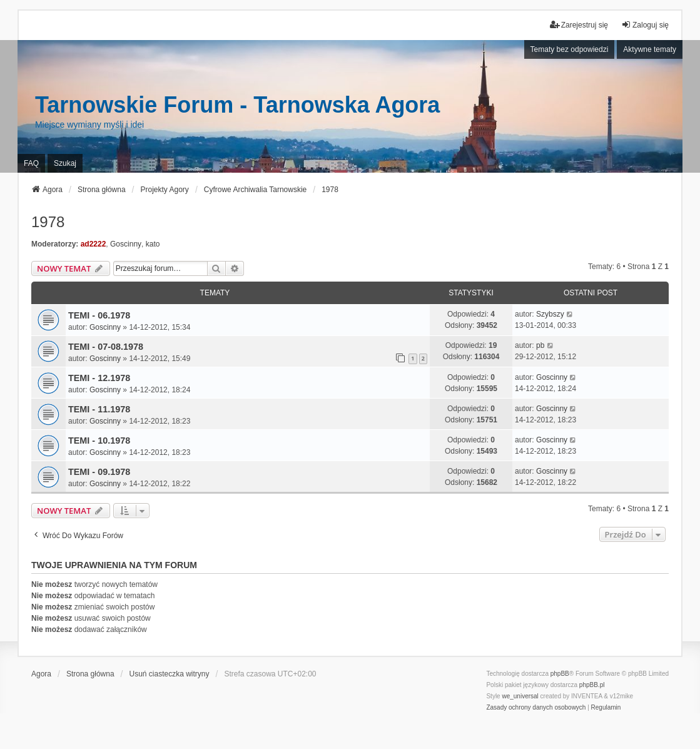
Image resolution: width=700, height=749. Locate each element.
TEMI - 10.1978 (99, 441)
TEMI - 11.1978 (99, 409)
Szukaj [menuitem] (65, 163)
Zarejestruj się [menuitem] (579, 25)
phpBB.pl (592, 685)
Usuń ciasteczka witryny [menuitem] (170, 674)
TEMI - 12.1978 (99, 378)
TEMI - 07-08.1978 (106, 347)
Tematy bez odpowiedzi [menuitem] (570, 49)
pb (540, 345)
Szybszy (550, 314)
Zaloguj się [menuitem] (645, 25)
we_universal (520, 696)
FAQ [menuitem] (31, 163)
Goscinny (126, 244)
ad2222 (94, 244)
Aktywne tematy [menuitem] (650, 49)
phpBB (560, 674)
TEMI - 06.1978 (99, 315)
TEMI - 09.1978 (99, 472)
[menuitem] (536, 708)
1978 (48, 222)
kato (153, 244)
